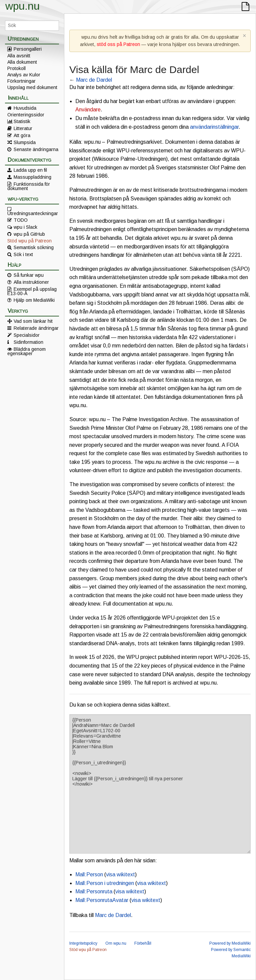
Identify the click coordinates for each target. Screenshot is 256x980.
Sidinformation (28, 342)
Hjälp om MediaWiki (34, 300)
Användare (88, 110)
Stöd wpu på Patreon (29, 241)
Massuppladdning (32, 177)
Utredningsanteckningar (33, 213)
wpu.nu (22, 6)
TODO (21, 220)
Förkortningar (21, 81)
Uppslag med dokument (32, 87)
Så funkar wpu (29, 275)
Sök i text (23, 254)
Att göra (22, 135)
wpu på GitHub (29, 234)
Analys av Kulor (24, 75)
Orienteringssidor (26, 115)
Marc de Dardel (94, 80)
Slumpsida (25, 142)
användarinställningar (214, 127)
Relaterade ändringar (36, 328)
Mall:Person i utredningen (105, 883)
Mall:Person (89, 874)
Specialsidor (27, 335)
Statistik (22, 121)
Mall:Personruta (94, 891)
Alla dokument (22, 62)
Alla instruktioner (31, 282)
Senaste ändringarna (36, 149)
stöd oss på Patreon (118, 44)
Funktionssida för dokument (29, 186)
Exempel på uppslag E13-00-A (32, 291)
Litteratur (23, 128)
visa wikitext (120, 874)
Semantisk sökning (34, 247)
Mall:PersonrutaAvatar (102, 900)
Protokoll (16, 68)
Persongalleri (28, 49)
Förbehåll (143, 943)
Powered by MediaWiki (230, 943)
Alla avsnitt (19, 56)
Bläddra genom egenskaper (26, 351)
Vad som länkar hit (33, 321)
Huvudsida (25, 108)
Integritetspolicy (83, 943)
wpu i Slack (25, 227)
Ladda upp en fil (30, 170)
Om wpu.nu (116, 943)
